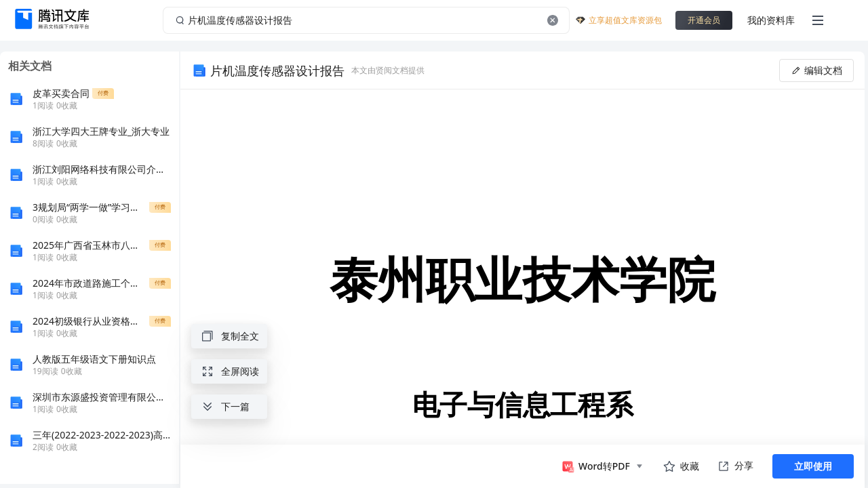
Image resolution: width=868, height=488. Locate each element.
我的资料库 (771, 20)
